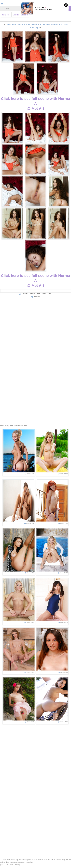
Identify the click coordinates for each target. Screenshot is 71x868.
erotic (50, 294)
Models (16, 15)
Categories (6, 15)
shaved (33, 294)
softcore (26, 294)
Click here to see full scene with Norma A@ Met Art (35, 104)
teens (44, 294)
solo (39, 294)
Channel (24, 15)
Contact (16, 865)
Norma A (37, 297)
